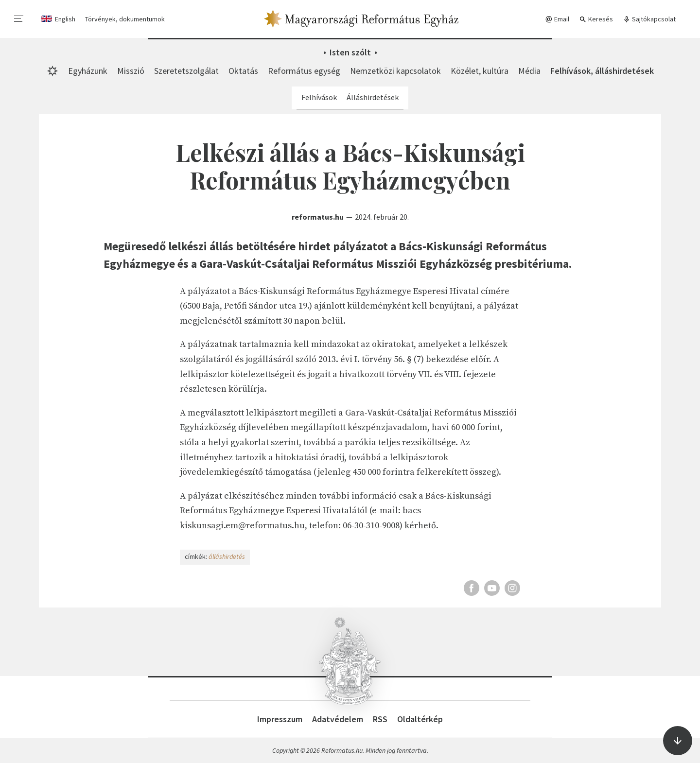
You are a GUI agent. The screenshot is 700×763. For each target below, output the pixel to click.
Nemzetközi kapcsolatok (395, 71)
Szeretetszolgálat (186, 71)
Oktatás (243, 71)
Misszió (131, 71)
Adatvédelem (338, 719)
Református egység (304, 71)
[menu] (19, 19)
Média (529, 71)
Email (557, 19)
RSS (380, 719)
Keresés (596, 19)
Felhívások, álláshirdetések (602, 71)
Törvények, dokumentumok (125, 19)
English (65, 19)
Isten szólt (350, 52)
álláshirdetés (227, 556)
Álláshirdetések (373, 97)
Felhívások (319, 97)
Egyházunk (88, 71)
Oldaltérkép (420, 719)
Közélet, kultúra (480, 71)
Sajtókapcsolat (649, 19)
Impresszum (280, 719)
